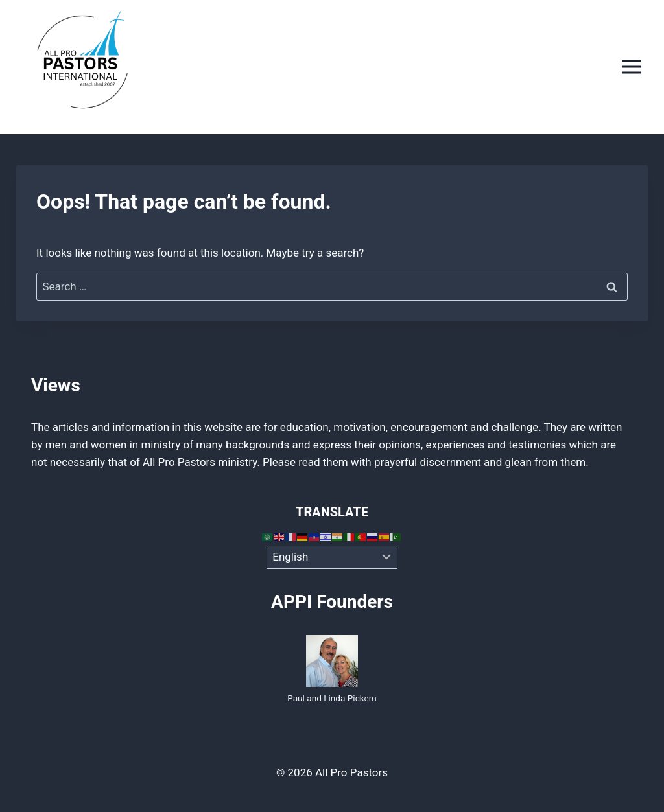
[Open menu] (631, 67)
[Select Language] (332, 557)
